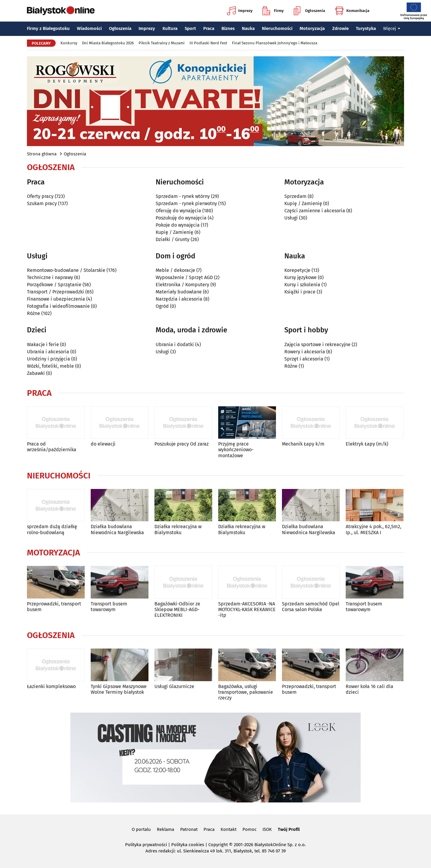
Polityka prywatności (146, 845)
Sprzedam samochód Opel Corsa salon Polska (311, 607)
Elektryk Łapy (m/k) (367, 444)
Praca (209, 28)
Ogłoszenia (309, 11)
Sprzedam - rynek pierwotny (186, 203)
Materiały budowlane (179, 292)
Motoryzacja (312, 28)
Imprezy (240, 11)
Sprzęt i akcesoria (304, 359)
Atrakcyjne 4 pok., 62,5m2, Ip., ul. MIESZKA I (374, 529)
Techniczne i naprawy (50, 277)
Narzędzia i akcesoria (179, 299)
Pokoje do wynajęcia (178, 225)
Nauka (248, 28)
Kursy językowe (301, 277)
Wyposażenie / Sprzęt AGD (184, 277)
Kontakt (229, 829)
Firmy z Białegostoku (48, 28)
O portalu (141, 829)
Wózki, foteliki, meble (50, 366)
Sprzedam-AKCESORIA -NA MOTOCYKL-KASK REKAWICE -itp (247, 609)
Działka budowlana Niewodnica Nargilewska (117, 529)
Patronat (189, 829)
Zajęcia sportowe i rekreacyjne (317, 344)
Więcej (392, 28)
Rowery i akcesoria (305, 352)
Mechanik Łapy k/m (303, 444)
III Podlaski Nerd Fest (208, 43)
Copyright (218, 845)
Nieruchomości (277, 28)
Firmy (273, 11)
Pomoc (249, 829)
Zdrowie (340, 28)
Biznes (228, 28)
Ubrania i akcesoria (48, 352)
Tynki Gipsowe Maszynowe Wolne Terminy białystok (119, 689)
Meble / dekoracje (175, 270)
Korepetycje (297, 270)
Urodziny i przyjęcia (48, 359)
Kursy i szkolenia (302, 285)
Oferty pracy (40, 196)
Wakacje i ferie (43, 344)
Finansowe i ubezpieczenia (56, 299)
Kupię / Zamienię (174, 232)
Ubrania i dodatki (175, 344)
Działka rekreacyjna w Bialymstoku (178, 529)
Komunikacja (352, 11)
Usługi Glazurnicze (174, 686)
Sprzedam (295, 196)
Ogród (162, 306)
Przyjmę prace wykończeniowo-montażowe (236, 450)
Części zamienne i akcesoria (315, 211)
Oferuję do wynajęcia (178, 211)
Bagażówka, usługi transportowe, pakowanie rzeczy (246, 692)
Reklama (166, 829)
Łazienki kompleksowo (51, 686)
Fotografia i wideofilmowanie (58, 306)
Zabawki (36, 373)
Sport (190, 28)
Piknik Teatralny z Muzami (162, 43)
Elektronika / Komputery (182, 285)
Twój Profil (289, 829)
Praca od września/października (52, 447)
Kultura (170, 28)
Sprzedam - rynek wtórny (183, 196)
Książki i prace (300, 292)
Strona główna (42, 154)
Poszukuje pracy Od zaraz (182, 444)
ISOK (267, 829)
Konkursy (69, 43)
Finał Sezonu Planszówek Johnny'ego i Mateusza (275, 43)
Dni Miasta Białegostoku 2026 (108, 43)
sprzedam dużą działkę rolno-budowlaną (52, 529)
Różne (34, 313)
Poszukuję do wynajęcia (181, 218)
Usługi (291, 218)
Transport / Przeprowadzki (56, 292)
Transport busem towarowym (109, 607)
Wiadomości (89, 28)
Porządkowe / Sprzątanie (54, 285)
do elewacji (103, 444)
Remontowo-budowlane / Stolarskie (66, 270)
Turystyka (366, 28)
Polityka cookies (188, 845)
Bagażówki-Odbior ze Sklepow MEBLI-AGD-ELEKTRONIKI (177, 609)
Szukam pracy (42, 203)
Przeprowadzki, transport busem (54, 607)
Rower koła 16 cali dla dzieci (369, 689)
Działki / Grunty (173, 239)
